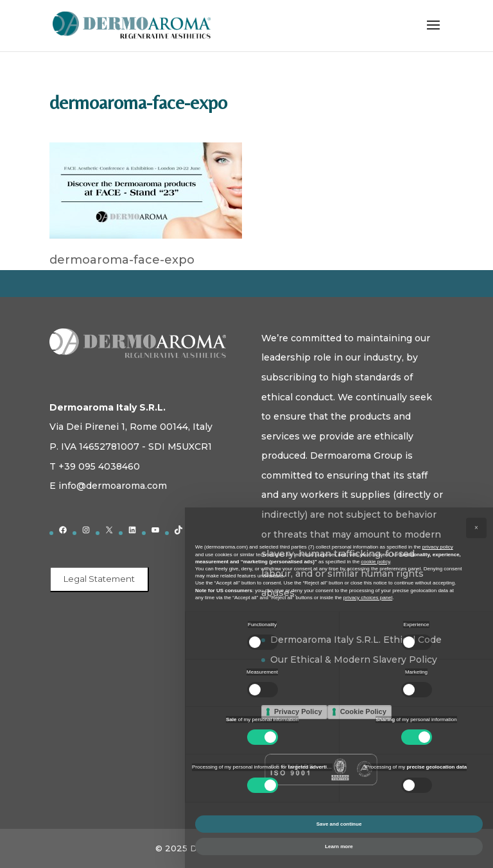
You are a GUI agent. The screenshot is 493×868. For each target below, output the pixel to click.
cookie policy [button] (375, 562)
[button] (476, 528)
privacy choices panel (368, 598)
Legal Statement (99, 579)
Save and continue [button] (339, 824)
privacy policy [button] (438, 547)
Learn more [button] (339, 847)
